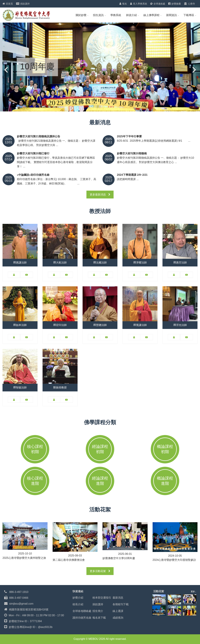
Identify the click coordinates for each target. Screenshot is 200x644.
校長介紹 (78, 604)
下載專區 (189, 15)
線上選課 (118, 611)
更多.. (193, 592)
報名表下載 (99, 618)
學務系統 (116, 15)
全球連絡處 (159, 4)
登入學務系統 (140, 4)
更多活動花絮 (100, 571)
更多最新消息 (100, 195)
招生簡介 (98, 611)
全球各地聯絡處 (82, 611)
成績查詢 (118, 618)
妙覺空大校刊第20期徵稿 (132, 154)
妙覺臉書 (176, 4)
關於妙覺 (81, 15)
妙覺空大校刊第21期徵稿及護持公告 (39, 136)
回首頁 (9, 4)
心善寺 (191, 4)
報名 (125, 4)
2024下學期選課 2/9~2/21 (132, 175)
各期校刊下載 (121, 604)
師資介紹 (131, 15)
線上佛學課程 (151, 15)
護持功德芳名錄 (82, 618)
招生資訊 (98, 15)
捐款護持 (25, 4)
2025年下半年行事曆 (129, 136)
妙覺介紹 (78, 598)
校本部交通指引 (102, 598)
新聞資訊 (172, 15)
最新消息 (118, 598)
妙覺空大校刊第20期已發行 (33, 154)
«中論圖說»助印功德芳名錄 (33, 175)
